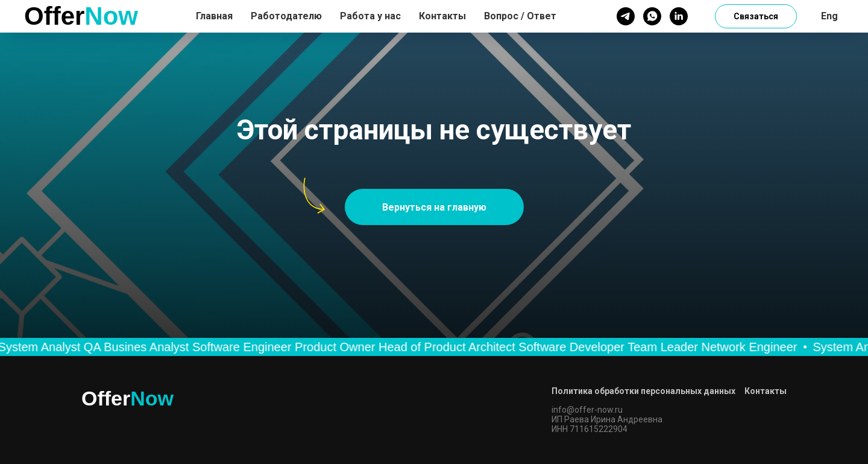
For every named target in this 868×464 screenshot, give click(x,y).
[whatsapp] (652, 16)
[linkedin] (679, 16)
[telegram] (626, 16)
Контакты (442, 16)
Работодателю (286, 16)
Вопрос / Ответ (520, 16)
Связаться (756, 16)
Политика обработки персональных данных (643, 391)
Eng (829, 16)
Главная (214, 16)
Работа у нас (370, 16)
